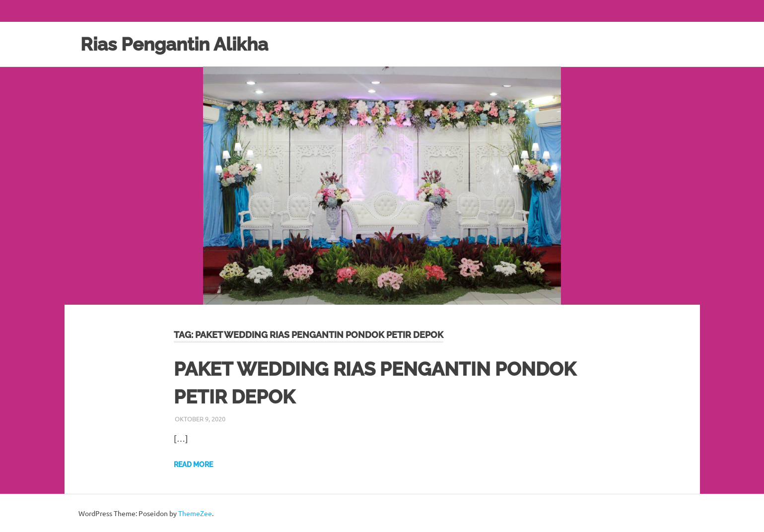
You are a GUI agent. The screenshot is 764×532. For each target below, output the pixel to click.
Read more (193, 464)
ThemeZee (195, 513)
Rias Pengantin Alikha (178, 44)
